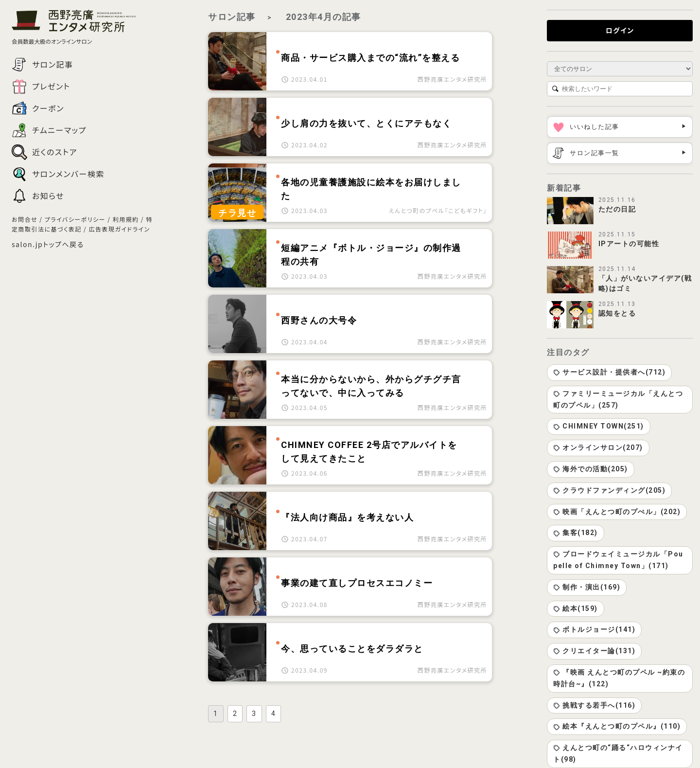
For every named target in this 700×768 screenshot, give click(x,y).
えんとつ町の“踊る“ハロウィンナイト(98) (618, 753)
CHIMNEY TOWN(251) (599, 426)
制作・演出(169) (587, 587)
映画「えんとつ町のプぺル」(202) (617, 512)
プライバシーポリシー (75, 219)
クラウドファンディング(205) (609, 490)
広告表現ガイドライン (119, 229)
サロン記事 (232, 17)
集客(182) (576, 533)
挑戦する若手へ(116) (594, 705)
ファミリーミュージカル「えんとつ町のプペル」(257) (618, 399)
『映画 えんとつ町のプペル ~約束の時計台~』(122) (619, 678)
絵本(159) (576, 608)
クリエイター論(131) (594, 651)
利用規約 (126, 219)
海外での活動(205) (591, 469)
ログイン (620, 30)
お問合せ (25, 219)
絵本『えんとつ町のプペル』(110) (617, 726)
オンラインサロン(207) (598, 447)
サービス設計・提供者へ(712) (609, 372)
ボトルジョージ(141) (594, 629)
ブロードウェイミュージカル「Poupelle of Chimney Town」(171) (618, 560)
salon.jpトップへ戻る (48, 244)
